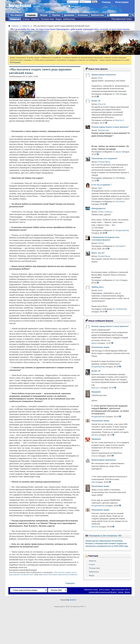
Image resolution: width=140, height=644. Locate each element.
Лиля (100, 78)
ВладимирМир (122, 230)
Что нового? (17, 15)
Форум (44, 15)
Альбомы (83, 15)
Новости (35, 19)
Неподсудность (99, 208)
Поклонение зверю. (101, 347)
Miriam (101, 243)
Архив (121, 592)
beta (118, 280)
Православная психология (104, 75)
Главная (31, 15)
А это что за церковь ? (102, 185)
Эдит (100, 188)
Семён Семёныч (105, 212)
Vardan (46, 575)
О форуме (70, 583)
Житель (95, 435)
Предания (96, 392)
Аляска (95, 456)
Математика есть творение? (105, 158)
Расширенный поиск (122, 19)
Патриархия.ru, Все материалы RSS (105, 536)
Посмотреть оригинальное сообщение (63, 575)
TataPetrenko (103, 130)
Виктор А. (120, 120)
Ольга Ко (102, 104)
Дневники (69, 15)
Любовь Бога (97, 287)
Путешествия (47, 19)
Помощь (106, 2)
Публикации (15, 19)
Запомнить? (75, 6)
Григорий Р (121, 246)
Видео (59, 19)
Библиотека (69, 19)
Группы (56, 15)
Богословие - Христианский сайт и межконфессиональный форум (109, 591)
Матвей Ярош (104, 162)
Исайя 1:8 (96, 101)
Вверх (127, 592)
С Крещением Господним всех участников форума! (105, 239)
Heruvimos (120, 202)
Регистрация (122, 2)
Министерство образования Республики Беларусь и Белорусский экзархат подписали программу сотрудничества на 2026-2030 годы (107, 543)
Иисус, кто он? (98, 253)
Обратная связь (91, 590)
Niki (117, 94)
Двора (118, 152)
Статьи (26, 19)
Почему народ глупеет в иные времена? (110, 127)
